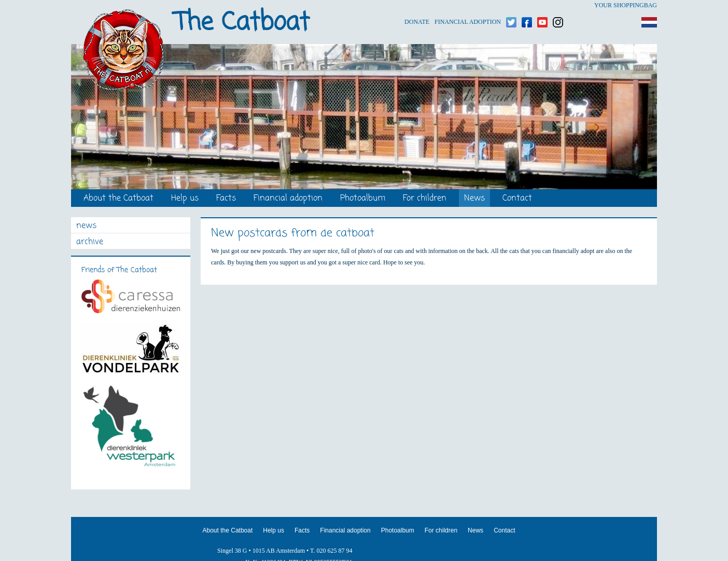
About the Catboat (118, 199)
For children (425, 199)
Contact (517, 199)
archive (90, 242)
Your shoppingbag (626, 5)
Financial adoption (468, 5)
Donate (417, 5)
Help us (185, 199)
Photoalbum (363, 199)
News (474, 199)
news (86, 226)
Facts (226, 199)
